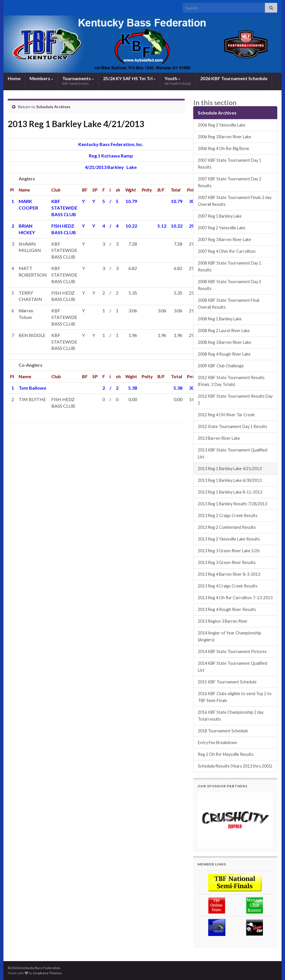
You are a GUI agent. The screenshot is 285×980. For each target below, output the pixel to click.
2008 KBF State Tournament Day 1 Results (230, 266)
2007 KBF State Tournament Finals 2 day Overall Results (235, 201)
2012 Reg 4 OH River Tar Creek (226, 415)
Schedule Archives (53, 107)
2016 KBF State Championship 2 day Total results (231, 716)
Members (41, 78)
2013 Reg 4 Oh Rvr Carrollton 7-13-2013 (235, 598)
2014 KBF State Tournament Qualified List (233, 667)
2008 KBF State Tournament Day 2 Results (230, 285)
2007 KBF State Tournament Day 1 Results (230, 164)
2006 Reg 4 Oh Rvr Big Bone (223, 148)
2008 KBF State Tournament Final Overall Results (229, 304)
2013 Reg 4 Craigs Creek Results (228, 586)
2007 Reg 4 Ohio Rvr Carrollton (227, 251)
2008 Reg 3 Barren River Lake (225, 342)
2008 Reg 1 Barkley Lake (220, 319)
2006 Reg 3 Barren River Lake (225, 137)
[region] (235, 820)
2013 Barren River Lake (219, 438)
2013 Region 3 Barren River (223, 621)
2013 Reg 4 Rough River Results (227, 609)
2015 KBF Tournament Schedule (227, 682)
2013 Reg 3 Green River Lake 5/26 (229, 551)
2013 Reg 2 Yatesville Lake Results (229, 539)
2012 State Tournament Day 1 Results (233, 426)
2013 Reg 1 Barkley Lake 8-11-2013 (230, 492)
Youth (178, 81)
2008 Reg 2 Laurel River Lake (224, 331)
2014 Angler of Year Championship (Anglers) (230, 636)
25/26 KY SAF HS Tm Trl (129, 78)
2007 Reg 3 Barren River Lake (225, 239)
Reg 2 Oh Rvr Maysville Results (226, 754)
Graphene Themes (47, 973)
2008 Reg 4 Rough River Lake (224, 354)
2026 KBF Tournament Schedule (234, 78)
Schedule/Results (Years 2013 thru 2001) (235, 766)
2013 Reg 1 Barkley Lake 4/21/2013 (230, 469)
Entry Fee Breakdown (217, 743)
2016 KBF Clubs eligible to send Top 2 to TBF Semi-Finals (235, 697)
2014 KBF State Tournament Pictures (232, 651)
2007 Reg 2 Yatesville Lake (222, 228)
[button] (235, 820)
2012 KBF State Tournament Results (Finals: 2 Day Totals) (231, 381)
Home (14, 78)
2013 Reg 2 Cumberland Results (227, 527)
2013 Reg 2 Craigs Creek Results (228, 515)
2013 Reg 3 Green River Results (227, 562)
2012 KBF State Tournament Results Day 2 (235, 400)
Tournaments (78, 81)
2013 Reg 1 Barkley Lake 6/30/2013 (230, 480)
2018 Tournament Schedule (223, 731)
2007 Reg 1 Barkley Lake (220, 216)
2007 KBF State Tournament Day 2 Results (230, 182)
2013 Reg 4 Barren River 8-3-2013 (229, 574)
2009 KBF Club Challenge (221, 366)
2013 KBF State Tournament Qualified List (233, 453)
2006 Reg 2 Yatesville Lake (222, 125)
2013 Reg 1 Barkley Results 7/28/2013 (232, 504)
